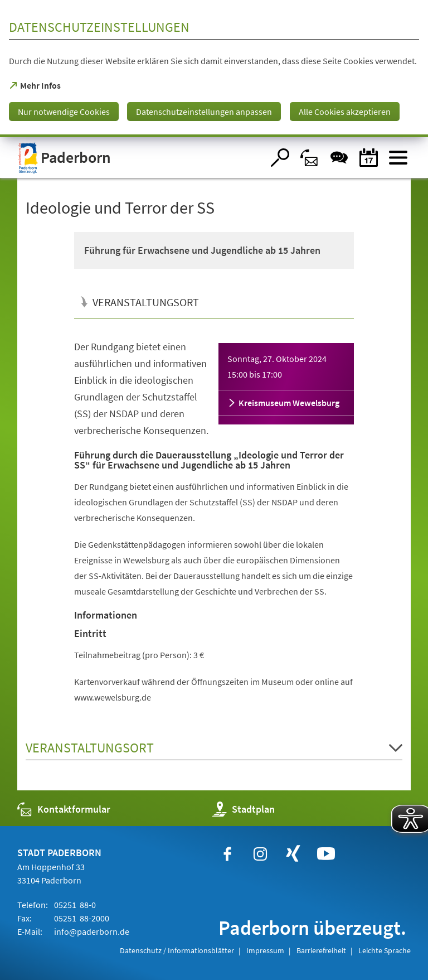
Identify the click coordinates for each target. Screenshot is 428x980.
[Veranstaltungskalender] (369, 158)
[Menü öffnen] (398, 158)
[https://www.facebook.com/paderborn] (227, 854)
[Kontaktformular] (310, 158)
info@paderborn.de (91, 931)
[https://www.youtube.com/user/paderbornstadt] (326, 854)
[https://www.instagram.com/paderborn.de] (260, 854)
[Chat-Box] (339, 158)
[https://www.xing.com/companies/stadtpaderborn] (293, 854)
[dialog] (214, 69)
